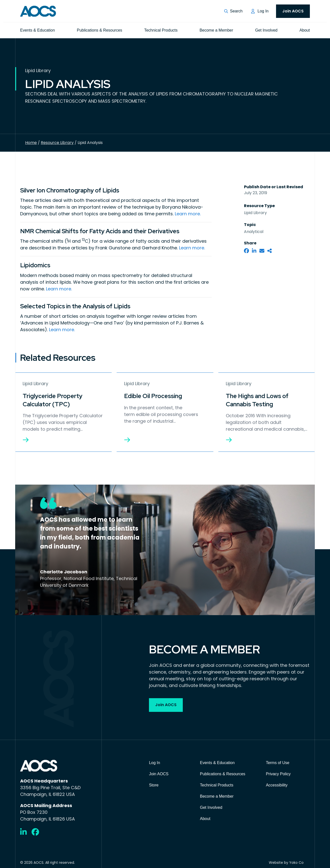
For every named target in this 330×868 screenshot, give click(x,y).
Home (31, 143)
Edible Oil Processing (153, 395)
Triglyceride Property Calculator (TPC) (52, 399)
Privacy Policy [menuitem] (278, 772)
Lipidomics (35, 265)
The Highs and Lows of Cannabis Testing (257, 399)
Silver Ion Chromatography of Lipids (70, 190)
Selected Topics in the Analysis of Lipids (75, 305)
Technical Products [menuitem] (161, 30)
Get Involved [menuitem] (266, 30)
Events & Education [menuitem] (38, 30)
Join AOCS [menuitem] (293, 11)
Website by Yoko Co (286, 861)
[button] (233, 11)
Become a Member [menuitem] (216, 30)
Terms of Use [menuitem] (278, 761)
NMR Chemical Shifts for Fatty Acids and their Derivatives (100, 231)
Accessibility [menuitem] (277, 783)
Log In (263, 11)
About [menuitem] (305, 30)
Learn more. (188, 213)
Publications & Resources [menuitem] (99, 30)
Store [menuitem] (154, 783)
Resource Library (57, 143)
